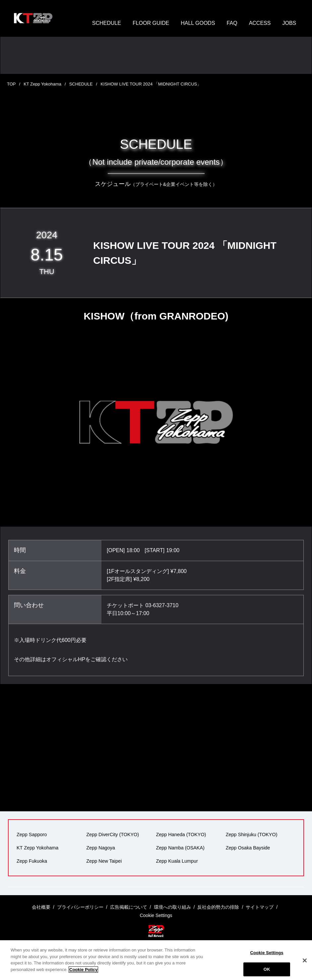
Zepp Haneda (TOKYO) (181, 835)
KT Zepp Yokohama (42, 84)
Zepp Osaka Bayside (248, 848)
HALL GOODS (198, 23)
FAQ (232, 23)
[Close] (305, 967)
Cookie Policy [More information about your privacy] (83, 977)
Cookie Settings (267, 960)
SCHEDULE (107, 23)
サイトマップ (260, 907)
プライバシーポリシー (80, 907)
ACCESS (260, 23)
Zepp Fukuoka (32, 861)
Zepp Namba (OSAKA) (180, 848)
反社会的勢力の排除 (218, 907)
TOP (11, 84)
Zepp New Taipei (104, 861)
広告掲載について (129, 907)
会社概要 (41, 907)
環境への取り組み (172, 907)
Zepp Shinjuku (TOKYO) (252, 835)
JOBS (289, 23)
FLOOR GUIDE (151, 23)
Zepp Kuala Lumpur (177, 861)
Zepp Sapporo (32, 835)
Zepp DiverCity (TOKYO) (113, 835)
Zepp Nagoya (100, 848)
